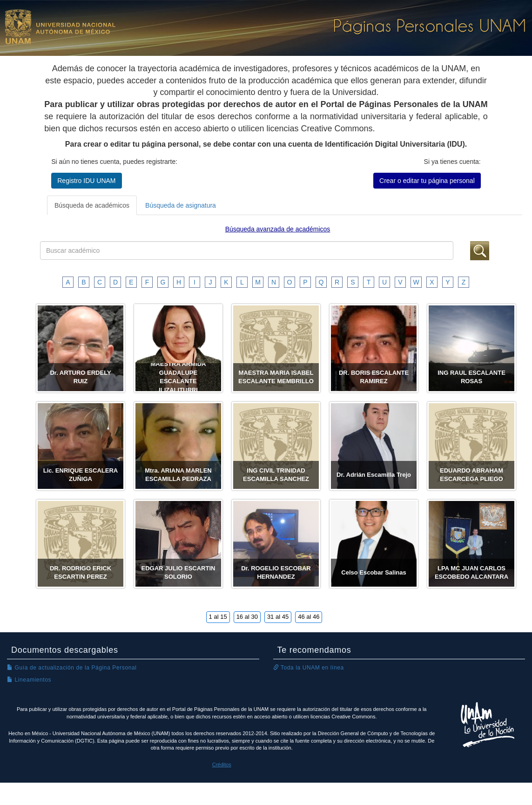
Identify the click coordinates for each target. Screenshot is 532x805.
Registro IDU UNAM (86, 181)
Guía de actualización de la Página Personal (72, 668)
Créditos (222, 764)
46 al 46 (309, 617)
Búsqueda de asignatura (181, 205)
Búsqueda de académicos (92, 205)
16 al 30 (247, 617)
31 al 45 (278, 617)
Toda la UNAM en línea (309, 668)
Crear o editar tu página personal (427, 181)
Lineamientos (29, 680)
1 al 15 (218, 617)
